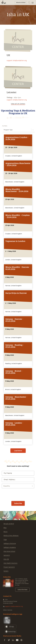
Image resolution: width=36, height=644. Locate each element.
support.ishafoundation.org (17, 61)
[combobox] (4, 130)
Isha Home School (9, 551)
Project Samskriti (9, 567)
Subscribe (18, 503)
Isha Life (6, 559)
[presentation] (18, 494)
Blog (5, 528)
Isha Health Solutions (10, 563)
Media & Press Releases (11, 536)
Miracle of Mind (9, 524)
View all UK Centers (18, 104)
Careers (6, 571)
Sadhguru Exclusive (10, 544)
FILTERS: (5, 126)
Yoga (5, 540)
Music (6, 532)
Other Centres (8, 610)
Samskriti (7, 555)
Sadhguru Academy (10, 547)
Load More (18, 451)
